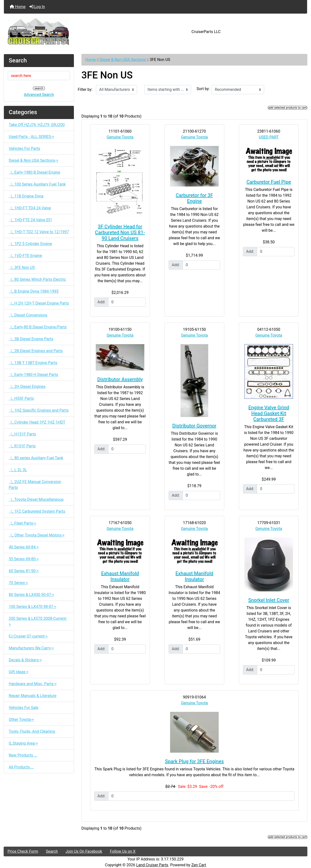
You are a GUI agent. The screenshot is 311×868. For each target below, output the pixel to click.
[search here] (39, 76)
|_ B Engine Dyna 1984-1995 (34, 291)
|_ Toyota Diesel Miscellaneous (36, 499)
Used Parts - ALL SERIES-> (31, 137)
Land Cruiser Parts (152, 865)
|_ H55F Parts (21, 398)
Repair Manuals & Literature (33, 696)
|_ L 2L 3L (18, 470)
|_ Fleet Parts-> (22, 523)
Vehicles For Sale (24, 708)
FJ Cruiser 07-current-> (28, 636)
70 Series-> (18, 583)
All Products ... (21, 767)
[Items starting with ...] (168, 90)
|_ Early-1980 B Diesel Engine (35, 172)
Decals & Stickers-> (25, 660)
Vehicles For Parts (24, 149)
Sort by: (203, 89)
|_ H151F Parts (22, 434)
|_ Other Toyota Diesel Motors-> (37, 535)
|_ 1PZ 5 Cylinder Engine (30, 244)
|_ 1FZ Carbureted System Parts (37, 511)
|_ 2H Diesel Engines (27, 387)
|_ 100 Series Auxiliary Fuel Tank (37, 184)
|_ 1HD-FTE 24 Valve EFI (30, 220)
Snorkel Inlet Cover (269, 600)
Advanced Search (39, 95)
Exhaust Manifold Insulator (120, 576)
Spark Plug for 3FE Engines (194, 761)
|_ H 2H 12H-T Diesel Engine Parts (39, 303)
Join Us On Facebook (84, 851)
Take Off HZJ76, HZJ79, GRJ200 (37, 125)
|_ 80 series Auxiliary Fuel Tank (36, 458)
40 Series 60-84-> (24, 547)
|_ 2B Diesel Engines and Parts (36, 351)
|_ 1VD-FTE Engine (25, 256)
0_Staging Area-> (23, 743)
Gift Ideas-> (19, 672)
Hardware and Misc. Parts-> (33, 684)
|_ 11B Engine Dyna (26, 196)
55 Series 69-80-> (24, 559)
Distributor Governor (194, 426)
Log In (37, 7)
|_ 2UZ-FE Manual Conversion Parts (35, 485)
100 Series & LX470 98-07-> (33, 607)
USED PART (269, 137)
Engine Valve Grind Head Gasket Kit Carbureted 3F (269, 413)
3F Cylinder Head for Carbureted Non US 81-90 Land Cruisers (120, 232)
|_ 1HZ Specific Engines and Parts (39, 410)
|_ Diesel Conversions (28, 315)
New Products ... (23, 755)
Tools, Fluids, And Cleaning (32, 731)
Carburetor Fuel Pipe (269, 182)
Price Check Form (23, 851)
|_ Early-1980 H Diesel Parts (33, 375)
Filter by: (85, 89)
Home (18, 7)
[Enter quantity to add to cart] (127, 302)
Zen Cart (199, 865)
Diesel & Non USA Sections (123, 60)
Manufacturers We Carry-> (31, 648)
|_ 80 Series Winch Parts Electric (37, 279)
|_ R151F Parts (22, 446)
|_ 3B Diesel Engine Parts (31, 339)
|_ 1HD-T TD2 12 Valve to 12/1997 (39, 232)
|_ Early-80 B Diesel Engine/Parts (38, 327)
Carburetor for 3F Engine (194, 198)
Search (52, 851)
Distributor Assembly (120, 379)
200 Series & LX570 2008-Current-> (38, 621)
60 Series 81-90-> (24, 571)
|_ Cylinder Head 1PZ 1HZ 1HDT (37, 422)
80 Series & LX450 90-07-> (31, 595)
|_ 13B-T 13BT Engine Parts (33, 363)
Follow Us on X (123, 851)
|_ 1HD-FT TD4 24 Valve (30, 208)
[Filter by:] (117, 90)
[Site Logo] (54, 32)
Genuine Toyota (120, 137)
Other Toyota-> (21, 719)
